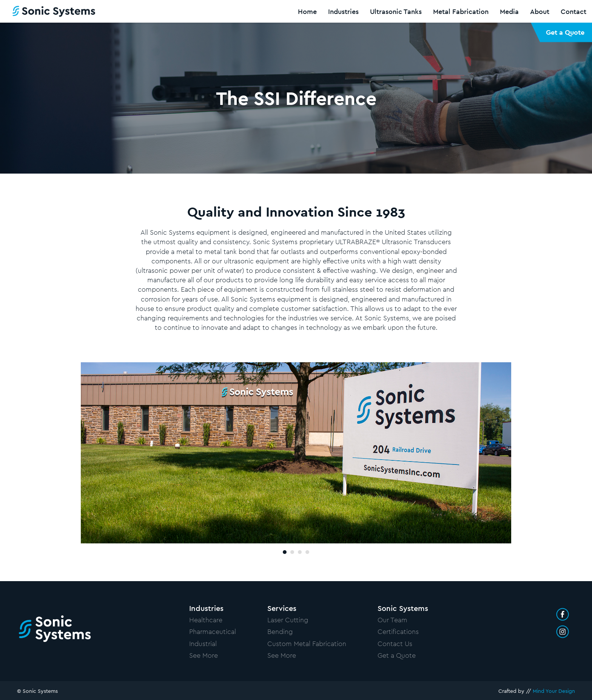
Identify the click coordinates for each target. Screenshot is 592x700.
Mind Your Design (554, 691)
